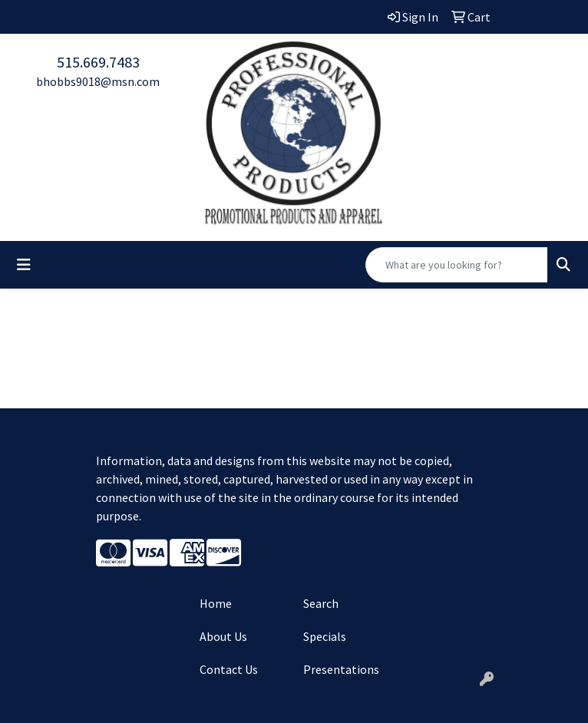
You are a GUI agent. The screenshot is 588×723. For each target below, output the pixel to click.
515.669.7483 (98, 62)
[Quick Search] (457, 265)
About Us (223, 636)
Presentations (341, 669)
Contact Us (229, 669)
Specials (325, 636)
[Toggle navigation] (24, 265)
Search (321, 603)
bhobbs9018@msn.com (98, 81)
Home (216, 603)
